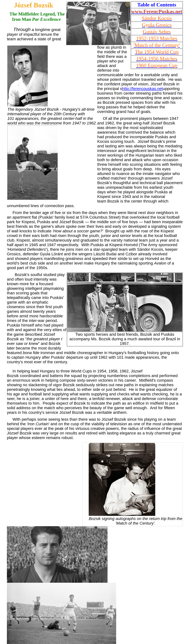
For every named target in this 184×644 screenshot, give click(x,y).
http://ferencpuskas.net (142, 89)
